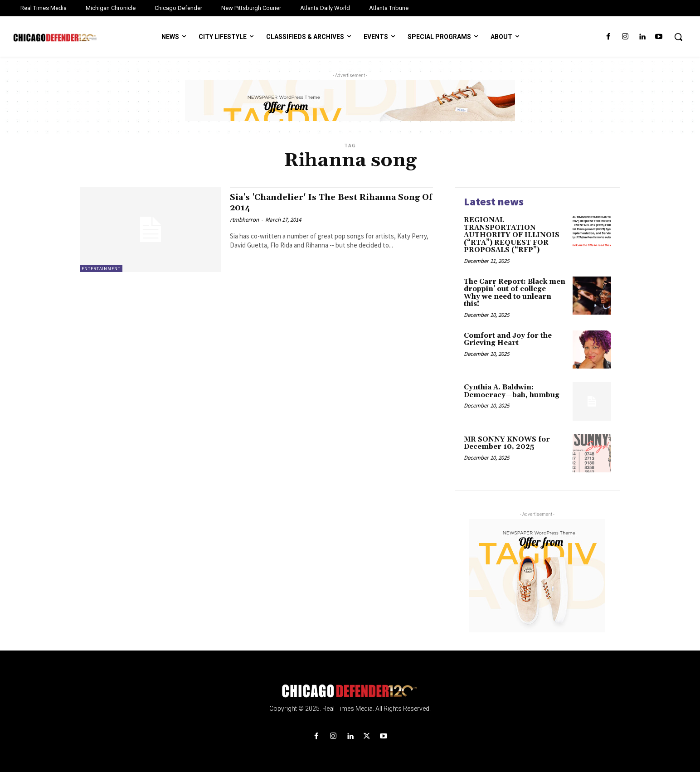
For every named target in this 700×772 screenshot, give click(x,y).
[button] (678, 37)
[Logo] (350, 691)
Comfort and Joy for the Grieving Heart (508, 340)
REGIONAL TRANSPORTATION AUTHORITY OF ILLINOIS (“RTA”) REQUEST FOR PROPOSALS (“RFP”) (512, 235)
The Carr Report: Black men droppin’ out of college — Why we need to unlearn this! (515, 293)
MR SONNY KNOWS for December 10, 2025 (507, 443)
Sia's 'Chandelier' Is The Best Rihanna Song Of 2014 (323, 202)
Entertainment (101, 269)
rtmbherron (244, 220)
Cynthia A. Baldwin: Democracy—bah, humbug (512, 391)
